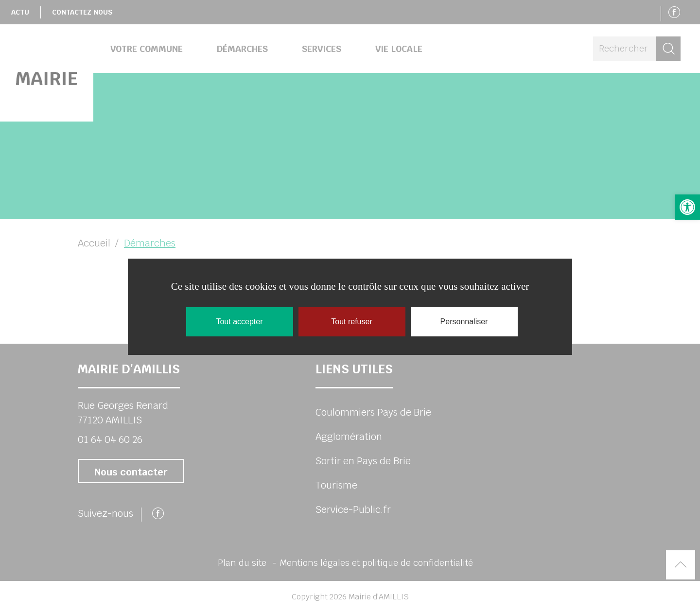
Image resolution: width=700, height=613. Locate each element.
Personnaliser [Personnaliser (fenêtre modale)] (464, 322)
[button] (687, 207)
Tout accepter (239, 322)
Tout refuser (351, 322)
